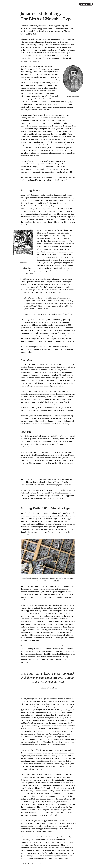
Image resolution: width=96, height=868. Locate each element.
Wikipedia (31, 864)
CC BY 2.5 (56, 581)
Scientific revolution (48, 56)
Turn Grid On (85, 4)
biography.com (40, 864)
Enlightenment (27, 56)
